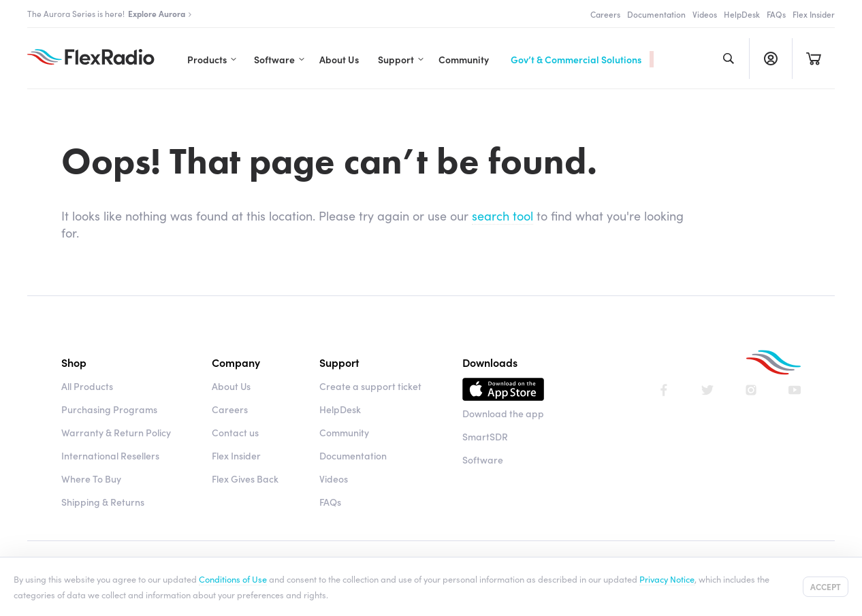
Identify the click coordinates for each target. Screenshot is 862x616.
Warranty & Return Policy (116, 432)
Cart (813, 59)
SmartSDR (485, 436)
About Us (339, 59)
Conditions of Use (233, 579)
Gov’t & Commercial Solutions (576, 59)
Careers (605, 14)
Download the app (503, 413)
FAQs (776, 14)
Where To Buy (91, 479)
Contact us (235, 432)
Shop (74, 362)
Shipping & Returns (103, 502)
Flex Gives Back (245, 479)
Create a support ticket (370, 386)
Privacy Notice (667, 579)
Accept (826, 586)
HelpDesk (742, 14)
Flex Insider (814, 14)
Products (207, 59)
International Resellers (110, 455)
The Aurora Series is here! (110, 13)
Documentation (656, 14)
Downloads (490, 362)
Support (396, 59)
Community (464, 59)
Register (770, 59)
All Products (87, 386)
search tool (502, 215)
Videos (705, 14)
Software (274, 59)
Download (503, 391)
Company (236, 362)
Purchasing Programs (109, 409)
